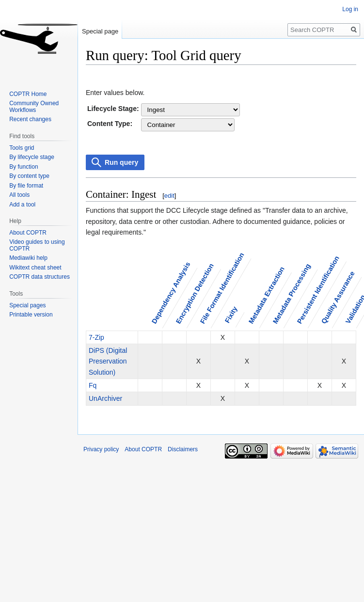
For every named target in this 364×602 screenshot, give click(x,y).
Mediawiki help (28, 258)
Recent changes (30, 119)
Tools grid (22, 148)
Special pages (27, 305)
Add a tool (22, 205)
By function (24, 167)
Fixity (231, 315)
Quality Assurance (338, 298)
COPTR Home (28, 94)
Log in (350, 9)
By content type (29, 176)
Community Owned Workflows (34, 107)
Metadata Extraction (266, 295)
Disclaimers (183, 449)
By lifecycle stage (32, 157)
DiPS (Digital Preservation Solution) (108, 361)
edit (169, 196)
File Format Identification (222, 288)
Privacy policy (101, 449)
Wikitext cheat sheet (35, 268)
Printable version (31, 315)
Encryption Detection (194, 294)
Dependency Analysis (171, 293)
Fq (93, 385)
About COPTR (28, 233)
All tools (19, 195)
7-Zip (96, 337)
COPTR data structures (40, 277)
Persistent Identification (318, 290)
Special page (100, 31)
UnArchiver (105, 398)
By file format (26, 186)
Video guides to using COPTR (37, 245)
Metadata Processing (291, 294)
